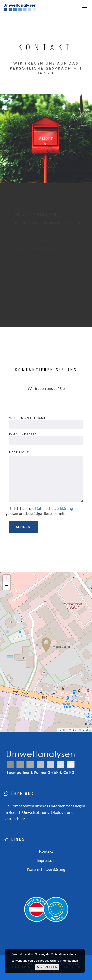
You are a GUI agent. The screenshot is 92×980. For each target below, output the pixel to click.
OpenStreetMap (81, 730)
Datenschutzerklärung (46, 869)
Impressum (46, 860)
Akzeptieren (47, 967)
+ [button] (7, 579)
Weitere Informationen (64, 961)
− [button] (7, 586)
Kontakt (46, 851)
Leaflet (63, 730)
